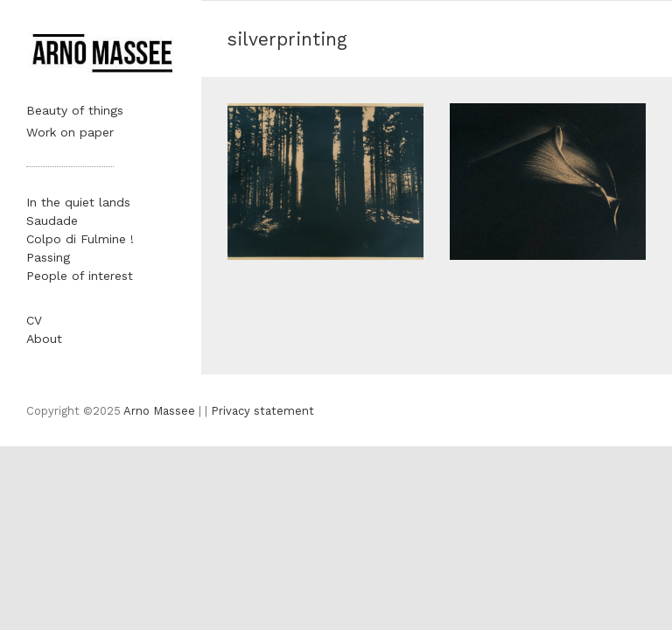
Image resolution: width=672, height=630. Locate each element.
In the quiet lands (78, 202)
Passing (48, 257)
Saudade (52, 220)
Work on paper (70, 132)
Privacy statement (262, 411)
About (44, 339)
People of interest (80, 276)
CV (34, 320)
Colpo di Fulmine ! (80, 239)
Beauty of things (75, 110)
